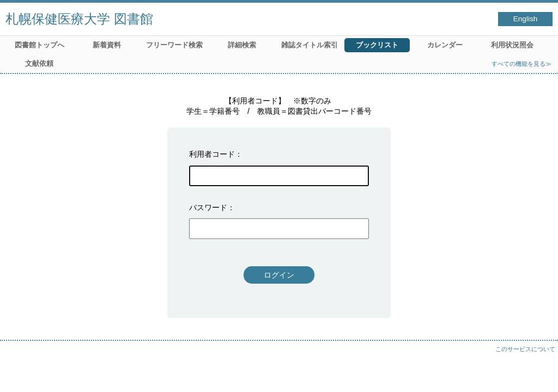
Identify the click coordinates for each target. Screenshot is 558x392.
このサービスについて (525, 349)
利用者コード (212, 154)
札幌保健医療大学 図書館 (79, 19)
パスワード (208, 207)
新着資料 (107, 45)
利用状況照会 (512, 45)
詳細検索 (242, 45)
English (526, 19)
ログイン (279, 275)
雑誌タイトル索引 (310, 45)
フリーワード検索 (174, 45)
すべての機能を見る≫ (521, 64)
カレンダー (445, 45)
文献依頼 (39, 63)
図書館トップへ (40, 45)
